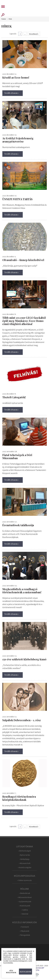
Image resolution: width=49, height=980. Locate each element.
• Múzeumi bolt (25, 863)
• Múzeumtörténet (24, 897)
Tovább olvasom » (12, 93)
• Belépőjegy (24, 859)
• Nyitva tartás (25, 855)
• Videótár (24, 914)
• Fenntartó (24, 927)
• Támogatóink (24, 935)
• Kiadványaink (25, 906)
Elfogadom (25, 972)
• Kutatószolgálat (24, 867)
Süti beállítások (11, 972)
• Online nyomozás (24, 880)
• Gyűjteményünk (25, 902)
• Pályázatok (24, 931)
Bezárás (32, 952)
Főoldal (4, 19)
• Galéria (25, 910)
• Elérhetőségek (24, 851)
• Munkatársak (25, 893)
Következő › (34, 34)
